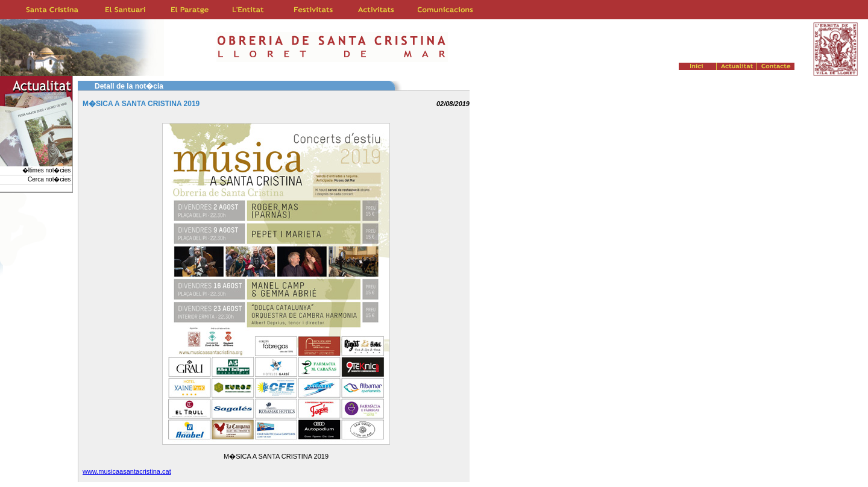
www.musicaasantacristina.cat (127, 471)
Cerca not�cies (50, 179)
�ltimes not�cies (47, 170)
